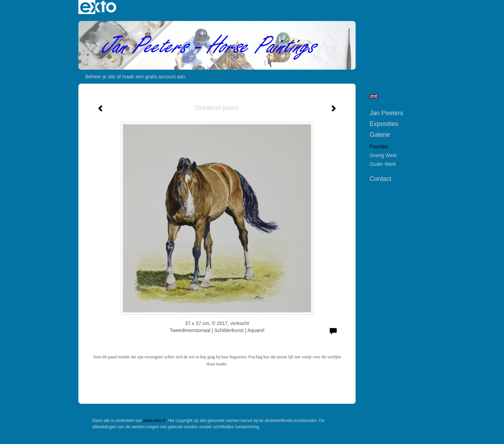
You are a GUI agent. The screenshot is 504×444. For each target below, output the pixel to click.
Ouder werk (383, 164)
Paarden (379, 147)
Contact (380, 179)
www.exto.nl (154, 421)
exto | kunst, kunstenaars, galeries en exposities (98, 7)
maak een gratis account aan (154, 77)
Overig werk (383, 155)
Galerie (380, 135)
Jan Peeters (386, 113)
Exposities (384, 124)
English (374, 96)
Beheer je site (100, 77)
